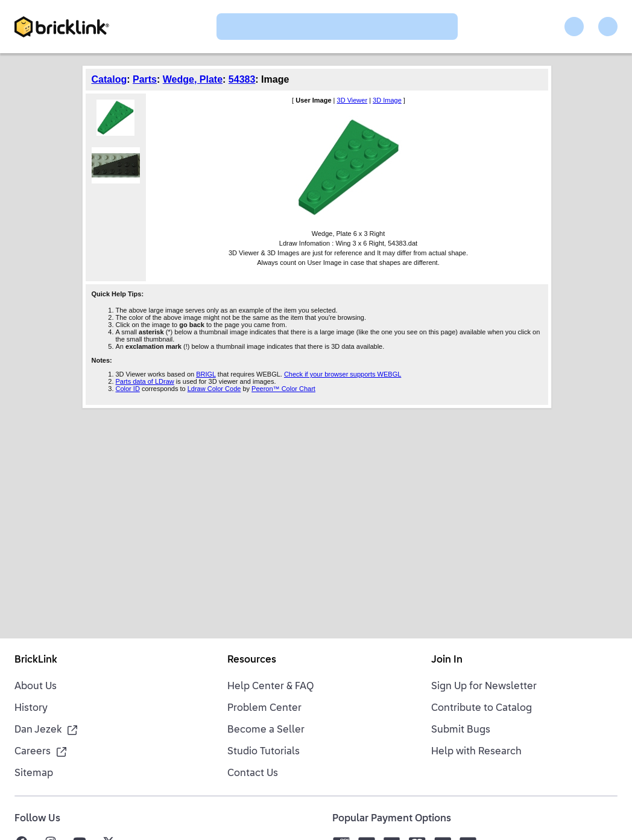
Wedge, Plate (193, 79)
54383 (242, 79)
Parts (145, 79)
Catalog (109, 79)
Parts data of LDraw (145, 381)
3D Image (387, 100)
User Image (313, 100)
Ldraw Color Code (214, 389)
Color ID (128, 389)
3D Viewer (352, 100)
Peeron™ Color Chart (283, 389)
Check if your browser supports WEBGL (343, 374)
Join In (447, 660)
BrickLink (36, 660)
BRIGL (206, 374)
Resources (252, 660)
